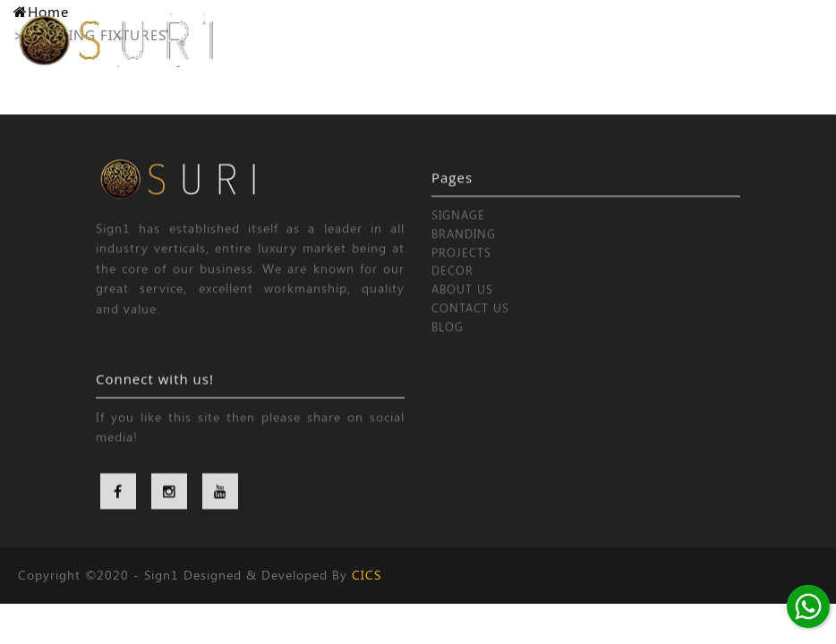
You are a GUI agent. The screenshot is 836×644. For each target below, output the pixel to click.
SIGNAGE (458, 230)
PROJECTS (461, 267)
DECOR (452, 286)
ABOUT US (462, 305)
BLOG (448, 342)
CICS (367, 575)
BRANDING (464, 249)
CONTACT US (470, 323)
